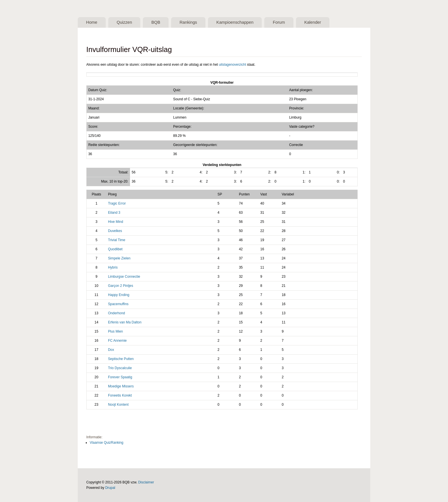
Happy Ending (119, 295)
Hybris (113, 267)
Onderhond (117, 313)
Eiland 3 (114, 213)
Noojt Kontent (118, 405)
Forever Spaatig (120, 377)
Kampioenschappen (235, 22)
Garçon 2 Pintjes (121, 286)
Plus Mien (115, 331)
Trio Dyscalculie (120, 368)
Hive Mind (116, 222)
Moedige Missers (121, 386)
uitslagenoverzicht (232, 65)
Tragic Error (117, 203)
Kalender (313, 22)
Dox (111, 350)
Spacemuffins (118, 304)
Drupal (110, 488)
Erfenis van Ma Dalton (125, 322)
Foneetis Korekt (120, 395)
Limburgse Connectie (124, 277)
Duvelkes (115, 231)
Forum (279, 22)
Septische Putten (121, 359)
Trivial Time (117, 240)
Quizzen (124, 22)
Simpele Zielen (119, 258)
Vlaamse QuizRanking (107, 443)
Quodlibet (115, 249)
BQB (156, 22)
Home (92, 22)
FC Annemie (117, 341)
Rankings (188, 22)
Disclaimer (146, 482)
